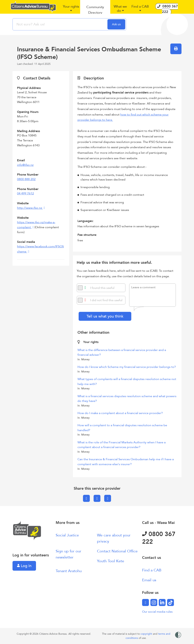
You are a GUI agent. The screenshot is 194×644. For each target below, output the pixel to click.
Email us (149, 580)
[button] (71, 10)
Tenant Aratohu (69, 571)
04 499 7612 (25, 193)
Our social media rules (157, 612)
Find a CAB (152, 570)
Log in (24, 566)
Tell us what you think (105, 316)
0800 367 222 (159, 538)
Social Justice (67, 535)
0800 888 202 (26, 179)
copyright (147, 634)
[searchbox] (60, 24)
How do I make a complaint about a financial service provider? (120, 413)
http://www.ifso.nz (30, 208)
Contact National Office (117, 551)
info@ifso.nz (25, 165)
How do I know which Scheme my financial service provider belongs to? (127, 367)
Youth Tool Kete (111, 561)
